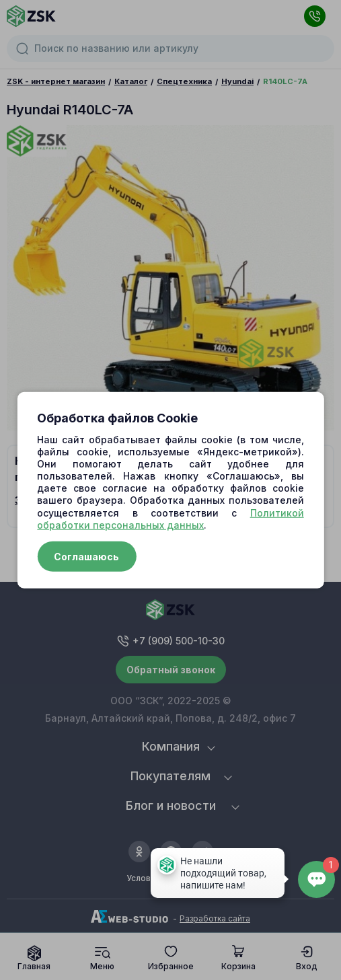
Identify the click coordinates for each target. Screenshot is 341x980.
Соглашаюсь (86, 557)
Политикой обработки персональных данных (170, 518)
